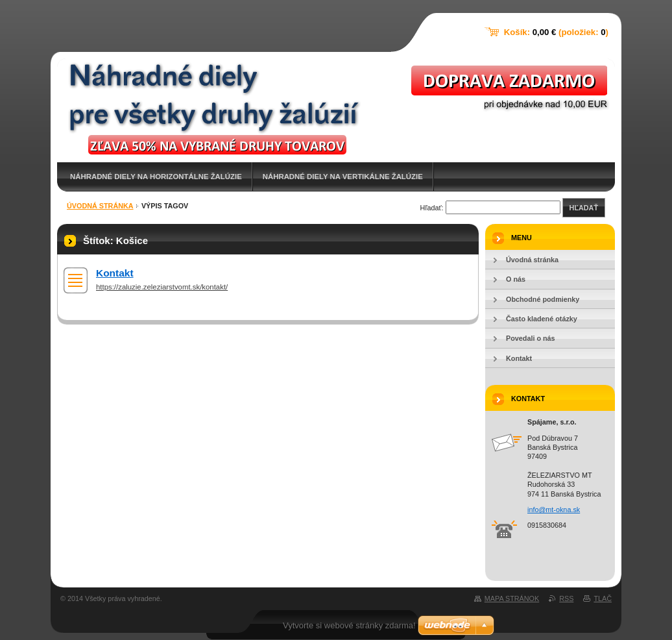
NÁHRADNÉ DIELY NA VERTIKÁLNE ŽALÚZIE (343, 177)
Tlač (603, 598)
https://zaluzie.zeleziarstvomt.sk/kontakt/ (162, 287)
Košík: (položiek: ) (556, 32)
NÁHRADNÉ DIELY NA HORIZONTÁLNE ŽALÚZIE (156, 177)
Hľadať (584, 208)
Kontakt (115, 273)
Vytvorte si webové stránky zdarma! (349, 625)
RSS (566, 598)
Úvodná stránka (100, 206)
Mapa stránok (512, 598)
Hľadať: (432, 208)
